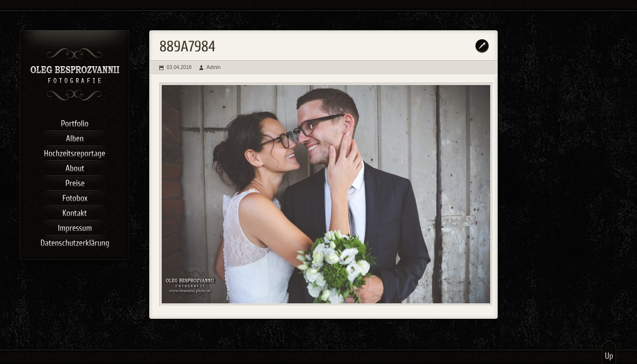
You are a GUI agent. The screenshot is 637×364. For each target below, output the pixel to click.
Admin (213, 67)
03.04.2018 (179, 67)
